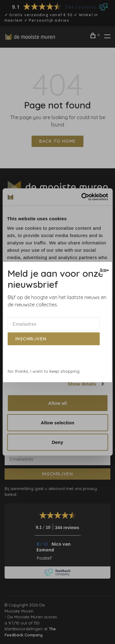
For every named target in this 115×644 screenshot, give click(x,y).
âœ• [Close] (103, 270)
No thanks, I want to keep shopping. (44, 371)
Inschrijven (31, 339)
